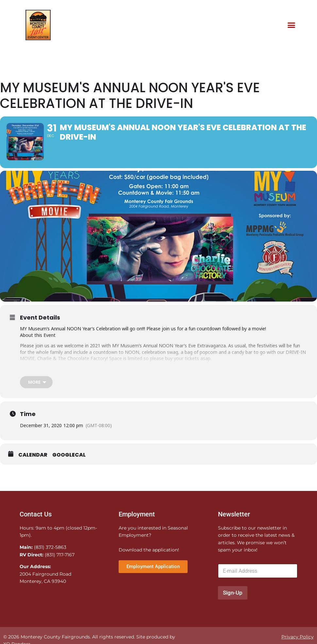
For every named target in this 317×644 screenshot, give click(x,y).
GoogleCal (69, 462)
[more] (36, 389)
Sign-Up (233, 600)
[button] (291, 25)
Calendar (33, 462)
